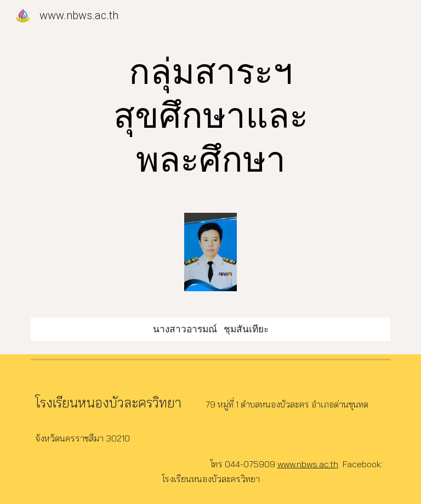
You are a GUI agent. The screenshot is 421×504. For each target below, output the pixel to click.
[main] (210, 116)
